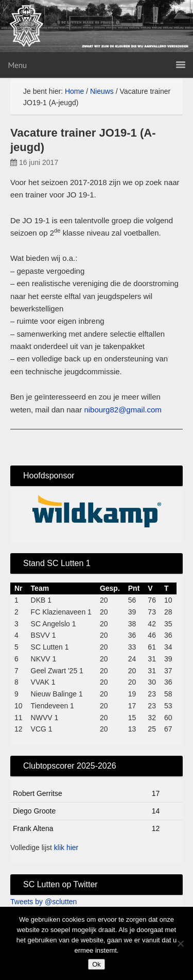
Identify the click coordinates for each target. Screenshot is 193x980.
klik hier (66, 848)
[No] (180, 943)
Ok (97, 964)
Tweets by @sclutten (43, 902)
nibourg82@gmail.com (122, 410)
